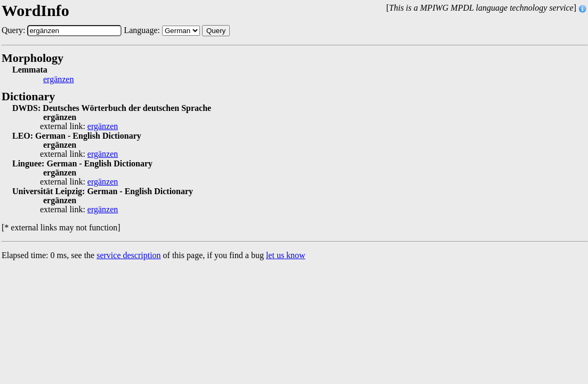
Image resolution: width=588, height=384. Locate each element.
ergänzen (58, 79)
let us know (286, 255)
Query (216, 31)
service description (128, 255)
